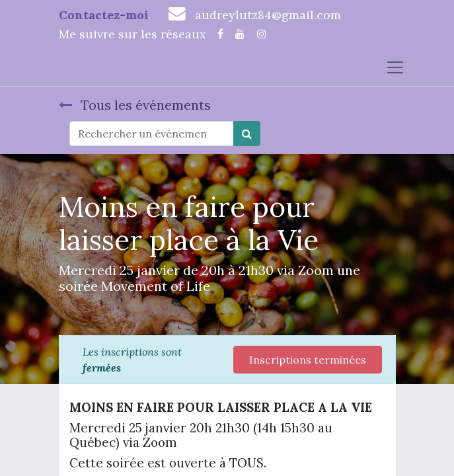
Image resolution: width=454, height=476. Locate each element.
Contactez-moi (104, 15)
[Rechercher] (247, 134)
